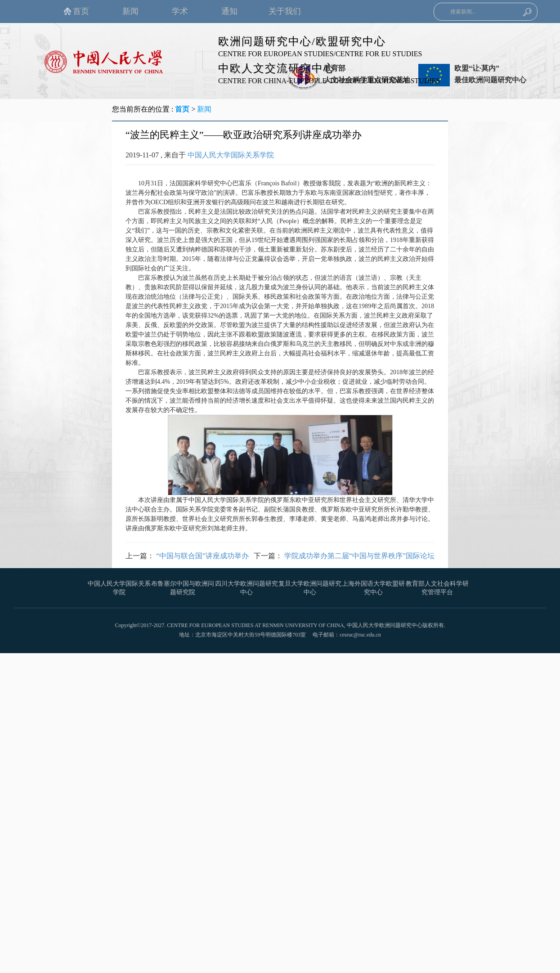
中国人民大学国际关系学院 (231, 155)
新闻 (204, 109)
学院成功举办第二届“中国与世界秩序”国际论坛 (359, 556)
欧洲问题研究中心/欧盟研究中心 (302, 41)
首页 (182, 109)
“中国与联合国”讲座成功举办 (202, 556)
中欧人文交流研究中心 (277, 68)
